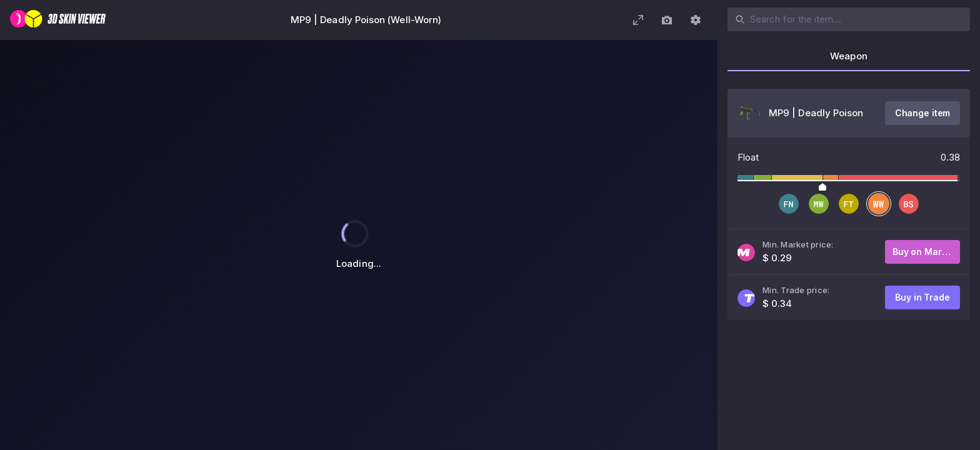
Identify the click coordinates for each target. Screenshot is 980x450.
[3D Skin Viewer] (58, 20)
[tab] (849, 60)
